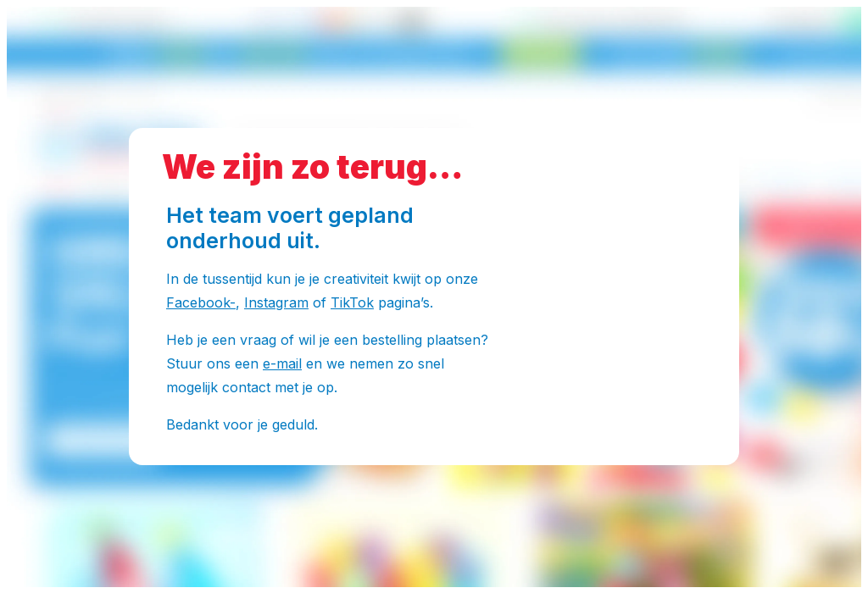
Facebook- (201, 302)
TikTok (352, 302)
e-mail (282, 363)
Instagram (276, 302)
